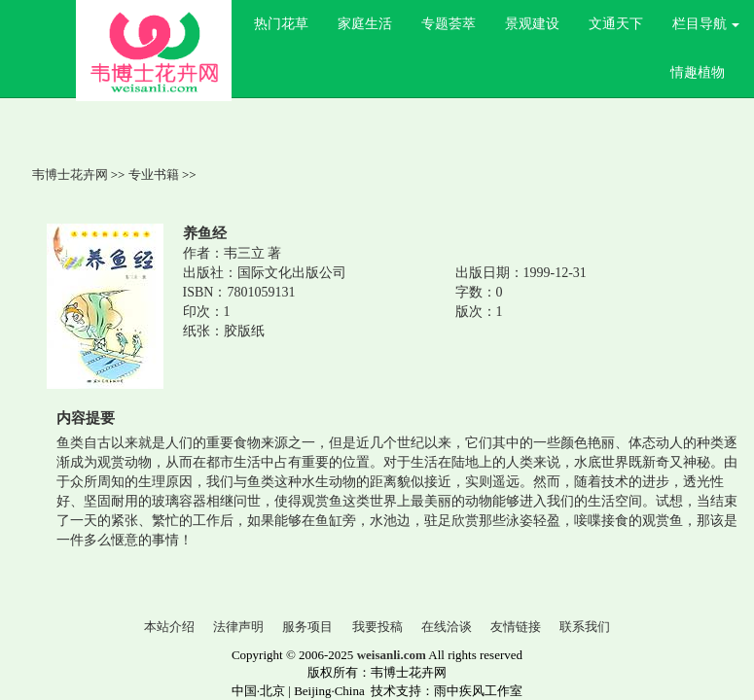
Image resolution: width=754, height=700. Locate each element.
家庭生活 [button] (365, 24)
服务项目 (307, 627)
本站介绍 (169, 627)
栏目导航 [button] (706, 24)
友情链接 (516, 627)
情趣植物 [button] (698, 72)
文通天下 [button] (616, 24)
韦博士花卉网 (70, 175)
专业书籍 (154, 175)
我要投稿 (377, 627)
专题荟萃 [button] (449, 24)
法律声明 (238, 627)
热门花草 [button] (281, 24)
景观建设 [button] (532, 24)
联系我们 (585, 627)
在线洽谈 (447, 627)
